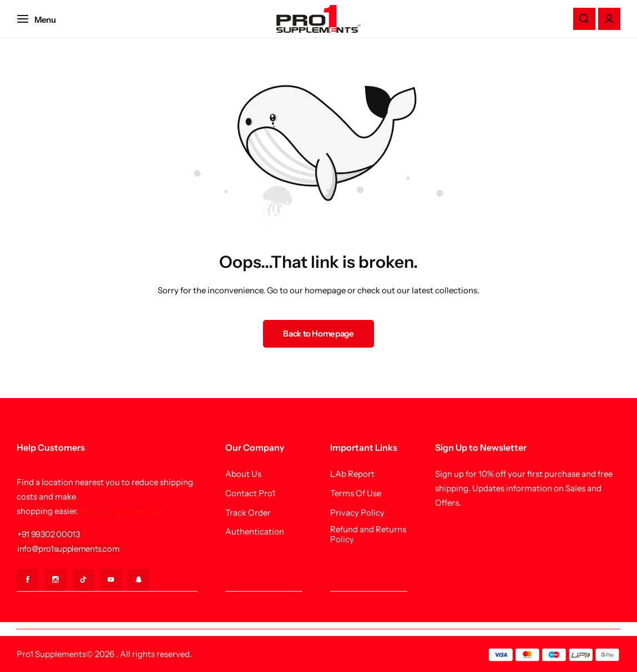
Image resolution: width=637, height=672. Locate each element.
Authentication (255, 532)
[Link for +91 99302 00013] (49, 534)
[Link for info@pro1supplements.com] (68, 549)
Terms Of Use (356, 493)
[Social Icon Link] (28, 580)
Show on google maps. (124, 511)
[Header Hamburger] (42, 19)
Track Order (248, 513)
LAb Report (352, 474)
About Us (243, 474)
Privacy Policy (357, 513)
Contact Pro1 (250, 493)
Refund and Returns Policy (368, 534)
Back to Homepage (318, 334)
